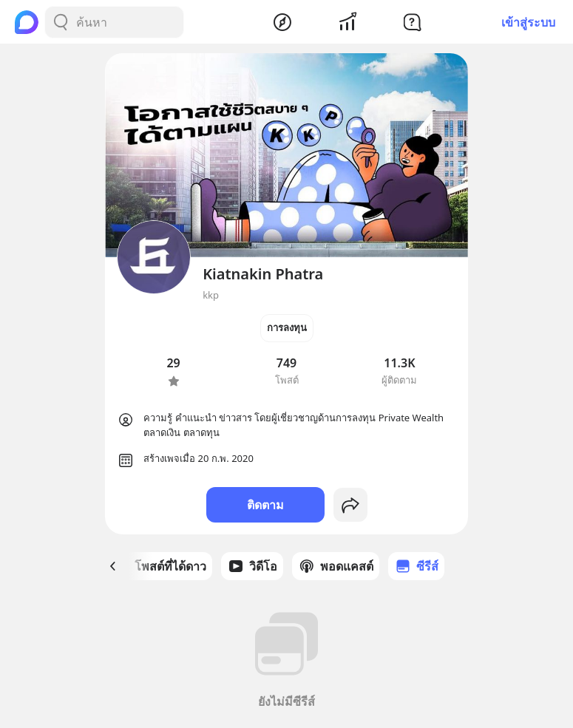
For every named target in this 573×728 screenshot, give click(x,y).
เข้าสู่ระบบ (528, 22)
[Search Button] (61, 22)
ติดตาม (265, 505)
